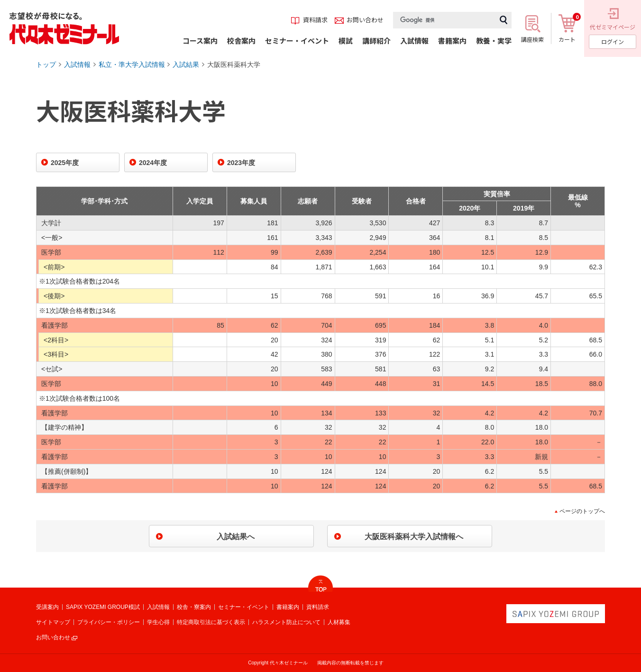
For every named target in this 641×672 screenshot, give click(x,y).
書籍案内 (288, 607)
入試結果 (186, 64)
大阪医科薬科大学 (234, 64)
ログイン (613, 41)
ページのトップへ (582, 511)
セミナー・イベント (244, 607)
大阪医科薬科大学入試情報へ (414, 537)
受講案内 (47, 607)
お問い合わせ (53, 637)
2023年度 (241, 163)
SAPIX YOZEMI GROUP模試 (103, 607)
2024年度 (153, 163)
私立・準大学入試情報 (132, 64)
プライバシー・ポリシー (109, 622)
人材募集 (339, 622)
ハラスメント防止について (286, 622)
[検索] (444, 20)
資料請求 (318, 607)
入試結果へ (236, 537)
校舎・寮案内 (194, 607)
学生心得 (158, 622)
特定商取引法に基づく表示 (211, 622)
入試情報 (77, 64)
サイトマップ (53, 622)
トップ (46, 64)
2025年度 (65, 163)
